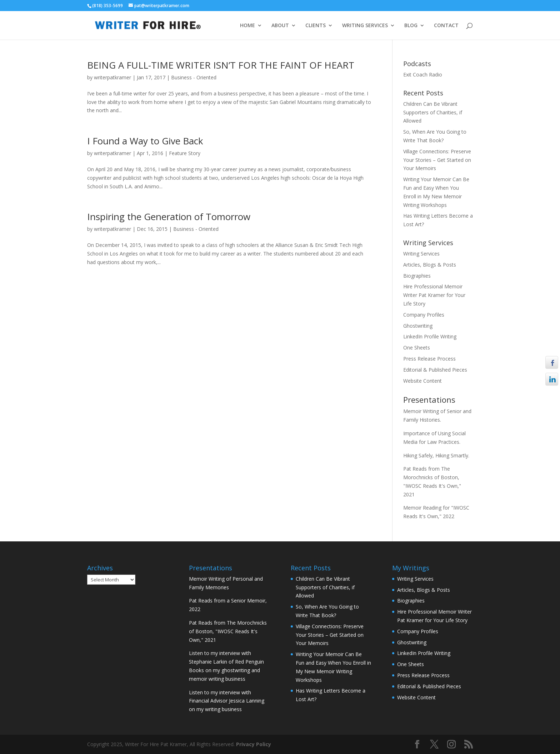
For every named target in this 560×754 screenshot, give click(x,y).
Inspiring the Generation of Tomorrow (169, 217)
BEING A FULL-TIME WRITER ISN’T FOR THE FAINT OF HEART (221, 65)
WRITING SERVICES (365, 26)
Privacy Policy (254, 744)
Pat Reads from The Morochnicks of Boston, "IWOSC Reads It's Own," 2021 (228, 631)
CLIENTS (316, 26)
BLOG (411, 26)
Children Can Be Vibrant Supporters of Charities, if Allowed (433, 112)
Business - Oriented (194, 77)
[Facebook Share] (552, 362)
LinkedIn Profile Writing (430, 336)
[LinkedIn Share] (552, 379)
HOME (247, 26)
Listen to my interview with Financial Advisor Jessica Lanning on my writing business (227, 701)
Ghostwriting (418, 326)
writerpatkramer (112, 77)
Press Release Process (429, 359)
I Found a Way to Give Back (145, 141)
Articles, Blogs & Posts (430, 265)
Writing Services (421, 254)
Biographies (417, 276)
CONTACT (446, 26)
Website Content (422, 381)
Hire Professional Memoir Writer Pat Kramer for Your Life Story (434, 295)
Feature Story (185, 153)
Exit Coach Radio (423, 75)
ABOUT (280, 26)
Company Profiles (424, 315)
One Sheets (417, 348)
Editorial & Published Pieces (435, 370)
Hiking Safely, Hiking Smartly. (436, 455)
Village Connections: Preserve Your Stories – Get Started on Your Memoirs (437, 160)
